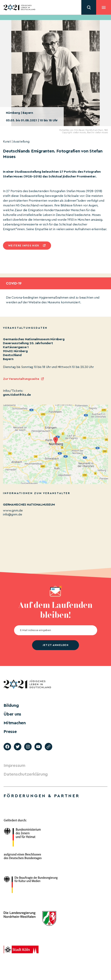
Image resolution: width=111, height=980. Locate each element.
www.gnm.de (13, 511)
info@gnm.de (12, 514)
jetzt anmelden (56, 645)
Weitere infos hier (24, 246)
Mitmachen (15, 723)
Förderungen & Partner (42, 796)
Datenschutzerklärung (26, 774)
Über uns (12, 714)
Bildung (11, 705)
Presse (10, 732)
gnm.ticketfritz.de (17, 395)
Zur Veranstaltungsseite (21, 379)
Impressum (14, 765)
